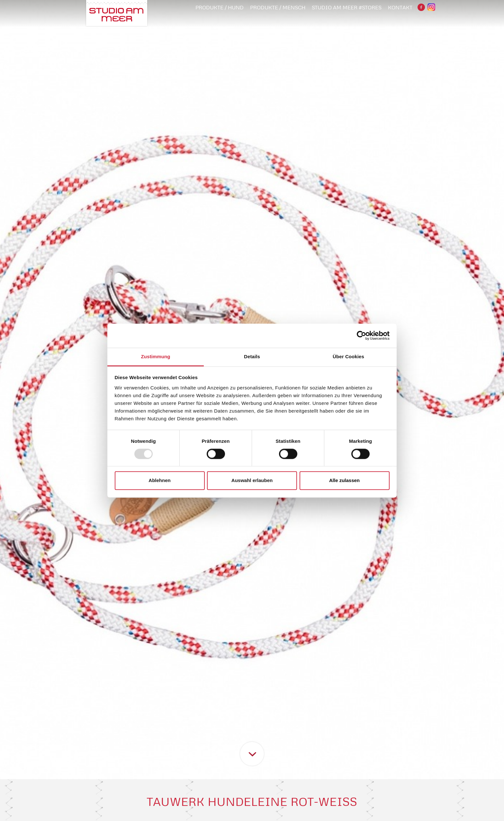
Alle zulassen (344, 481)
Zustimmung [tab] (156, 356)
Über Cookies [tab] (348, 356)
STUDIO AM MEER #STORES (347, 7)
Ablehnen (159, 481)
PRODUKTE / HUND (220, 7)
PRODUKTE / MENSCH (278, 7)
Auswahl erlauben (252, 481)
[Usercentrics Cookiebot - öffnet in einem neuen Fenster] (361, 335)
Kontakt (400, 7)
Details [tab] (252, 356)
